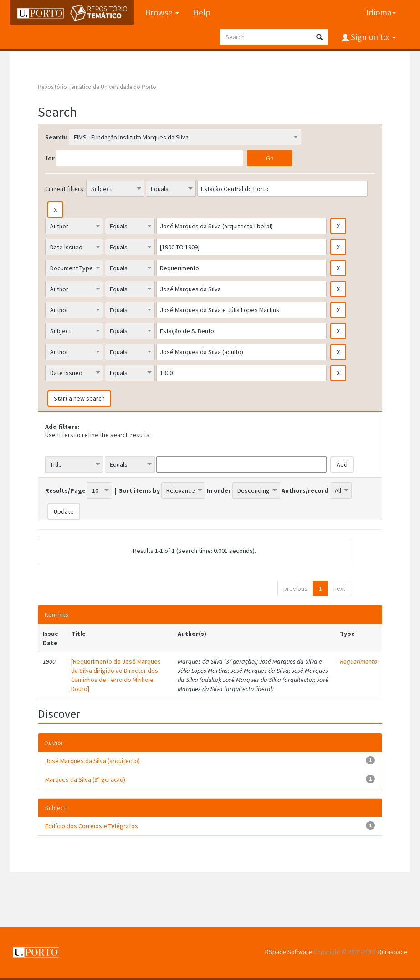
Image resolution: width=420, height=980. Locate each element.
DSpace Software (289, 952)
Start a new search (79, 398)
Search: (56, 137)
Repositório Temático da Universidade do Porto (97, 87)
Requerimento (359, 661)
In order (219, 490)
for (50, 158)
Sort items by (139, 490)
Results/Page (65, 490)
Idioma (381, 12)
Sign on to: (372, 37)
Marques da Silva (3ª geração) (85, 779)
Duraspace (393, 952)
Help (202, 12)
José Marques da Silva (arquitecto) (92, 761)
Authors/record (305, 490)
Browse (162, 12)
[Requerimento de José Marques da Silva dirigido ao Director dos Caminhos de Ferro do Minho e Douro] (116, 675)
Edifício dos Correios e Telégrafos (92, 826)
